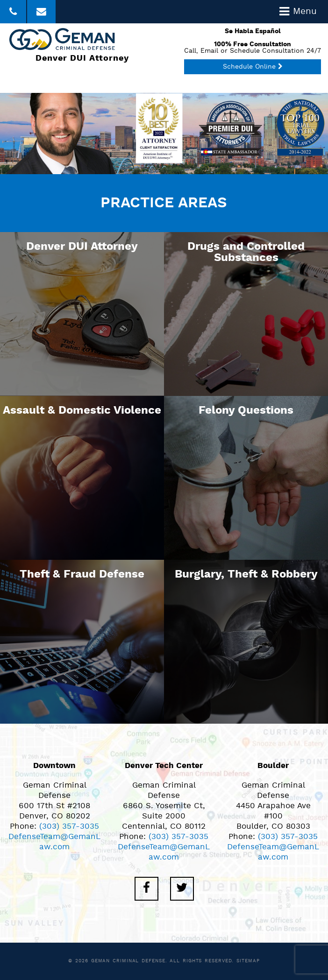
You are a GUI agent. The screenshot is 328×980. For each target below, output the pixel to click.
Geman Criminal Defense (128, 961)
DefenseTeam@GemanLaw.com (54, 842)
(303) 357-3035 (69, 827)
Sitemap (248, 961)
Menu (298, 12)
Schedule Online (253, 67)
